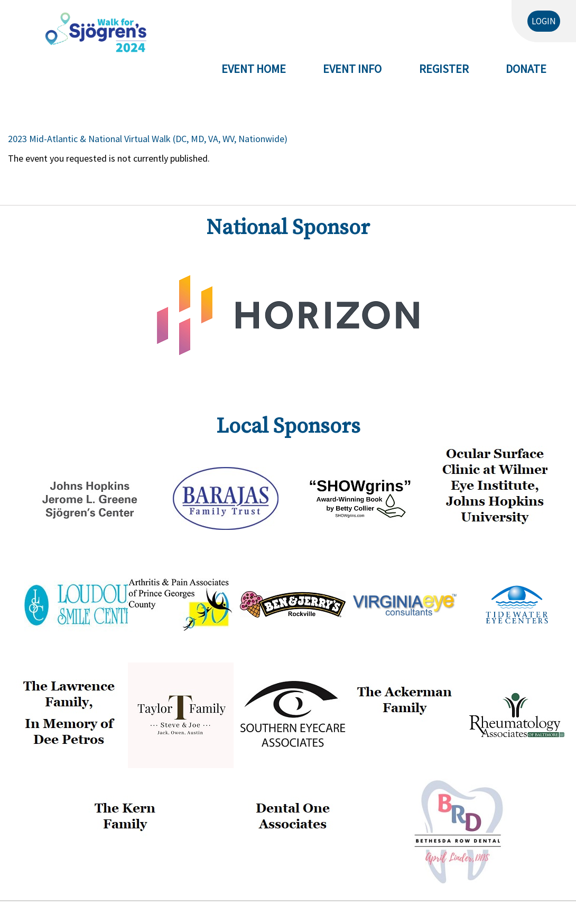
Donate (526, 69)
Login (544, 21)
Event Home (254, 69)
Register (444, 69)
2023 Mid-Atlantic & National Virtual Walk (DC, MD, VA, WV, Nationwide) (148, 139)
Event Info (352, 69)
